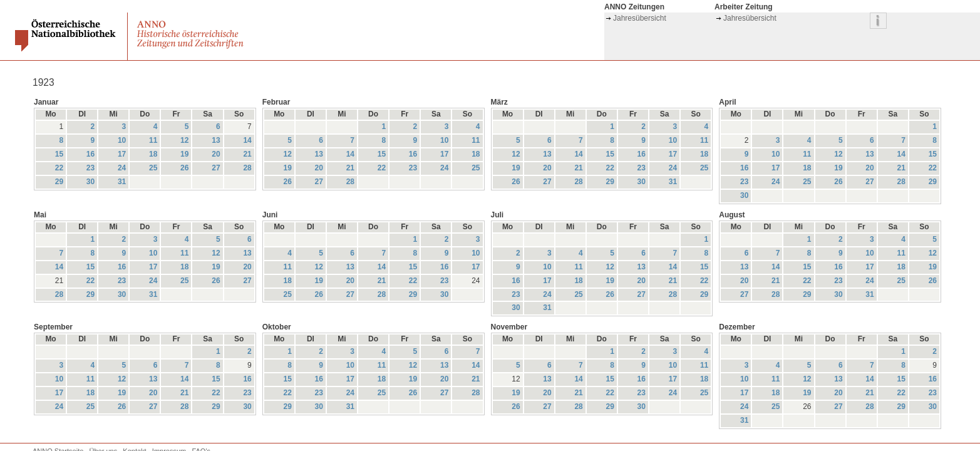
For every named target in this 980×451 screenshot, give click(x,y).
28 (247, 168)
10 (122, 140)
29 (59, 182)
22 (59, 168)
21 (247, 154)
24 (122, 168)
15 (59, 154)
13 (216, 140)
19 (184, 154)
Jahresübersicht (640, 18)
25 (153, 168)
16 (90, 154)
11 (153, 140)
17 (122, 154)
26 (184, 168)
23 (90, 168)
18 (153, 154)
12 (184, 140)
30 (90, 182)
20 (216, 154)
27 (216, 168)
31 (122, 182)
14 (247, 140)
